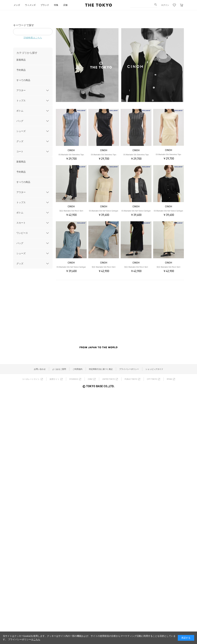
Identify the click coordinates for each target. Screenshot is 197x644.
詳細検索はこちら (33, 38)
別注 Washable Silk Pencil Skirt (71, 211)
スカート (21, 223)
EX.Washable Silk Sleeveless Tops (71, 155)
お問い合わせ (40, 369)
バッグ (20, 121)
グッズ (20, 141)
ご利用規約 (77, 369)
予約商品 (21, 70)
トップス (21, 101)
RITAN (169, 379)
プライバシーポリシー (129, 369)
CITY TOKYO (152, 379)
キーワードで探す (24, 25)
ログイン (165, 5)
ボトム (20, 111)
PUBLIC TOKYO (131, 379)
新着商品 (21, 60)
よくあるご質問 (59, 369)
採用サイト (55, 379)
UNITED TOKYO (109, 379)
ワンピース (22, 233)
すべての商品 (23, 80)
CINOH (71, 150)
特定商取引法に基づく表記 (101, 369)
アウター (21, 90)
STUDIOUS (74, 379)
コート (20, 152)
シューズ (21, 131)
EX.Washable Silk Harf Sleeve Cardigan (104, 211)
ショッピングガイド (154, 369)
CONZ (90, 379)
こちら (37, 639)
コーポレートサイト (31, 379)
